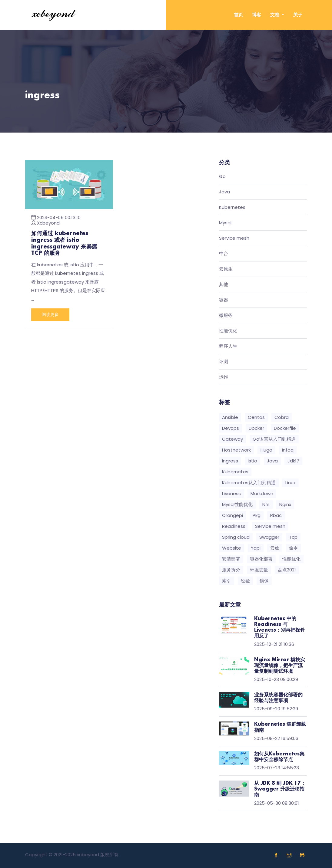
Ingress (230, 461)
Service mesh (234, 238)
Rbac (276, 515)
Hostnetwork (236, 450)
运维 (224, 377)
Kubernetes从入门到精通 (249, 483)
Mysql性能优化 (237, 504)
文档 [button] (275, 15)
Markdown (262, 493)
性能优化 (228, 331)
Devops (231, 428)
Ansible (230, 417)
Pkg (257, 515)
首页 (238, 15)
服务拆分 (231, 570)
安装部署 (231, 559)
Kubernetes (232, 207)
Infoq (288, 450)
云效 (275, 548)
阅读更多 (50, 314)
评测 (224, 362)
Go (222, 177)
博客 (257, 15)
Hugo (266, 450)
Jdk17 (293, 461)
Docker (256, 428)
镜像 (264, 581)
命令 (294, 548)
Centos (256, 417)
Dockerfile (285, 428)
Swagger (269, 537)
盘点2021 (287, 570)
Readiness (234, 526)
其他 (224, 285)
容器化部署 (261, 559)
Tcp (293, 537)
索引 (227, 581)
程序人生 (228, 346)
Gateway (232, 439)
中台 (224, 254)
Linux (290, 483)
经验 (245, 581)
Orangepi (232, 515)
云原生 (226, 269)
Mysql (225, 223)
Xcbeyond (48, 223)
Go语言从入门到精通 (274, 439)
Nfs (266, 504)
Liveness (231, 493)
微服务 (226, 316)
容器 (224, 300)
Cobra (282, 417)
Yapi (256, 548)
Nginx (285, 504)
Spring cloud (236, 537)
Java (224, 192)
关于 (298, 15)
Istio (252, 461)
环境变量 (259, 570)
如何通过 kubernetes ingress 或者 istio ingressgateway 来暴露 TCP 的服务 (64, 243)
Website (232, 548)
